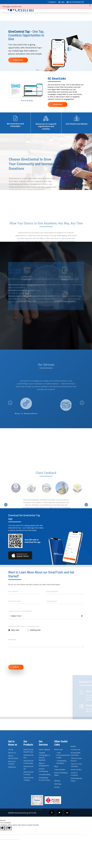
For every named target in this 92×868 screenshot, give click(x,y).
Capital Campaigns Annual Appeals (44, 756)
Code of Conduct (74, 774)
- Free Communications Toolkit (63, 755)
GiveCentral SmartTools (28, 751)
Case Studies (60, 770)
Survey (57, 787)
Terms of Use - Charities (77, 765)
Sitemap (58, 784)
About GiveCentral (13, 757)
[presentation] (25, 657)
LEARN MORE (58, 104)
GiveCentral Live (28, 756)
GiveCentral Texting (28, 779)
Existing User (34, 630)
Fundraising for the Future (44, 779)
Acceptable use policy (76, 754)
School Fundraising (43, 770)
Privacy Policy (76, 770)
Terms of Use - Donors (77, 760)
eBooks (57, 781)
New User (14, 630)
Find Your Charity (12, 763)
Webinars (12, 767)
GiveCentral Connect (28, 773)
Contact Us (75, 749)
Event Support (45, 749)
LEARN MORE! (18, 60)
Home (11, 749)
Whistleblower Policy (76, 780)
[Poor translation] (8, 828)
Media (73, 746)
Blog (56, 766)
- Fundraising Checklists (61, 762)
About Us (12, 753)
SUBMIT (16, 667)
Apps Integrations (44, 764)
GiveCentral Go (28, 768)
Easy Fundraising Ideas (61, 774)
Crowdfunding (45, 774)
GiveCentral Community (28, 762)
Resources (59, 749)
